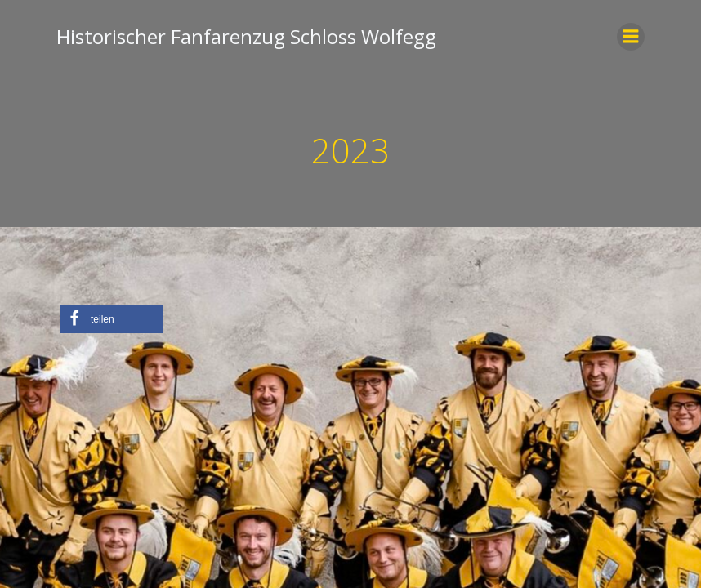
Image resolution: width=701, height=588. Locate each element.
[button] (112, 319)
